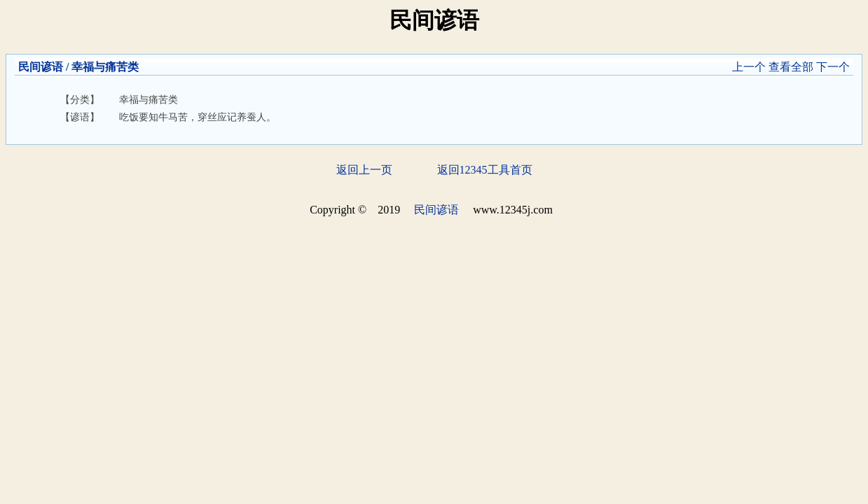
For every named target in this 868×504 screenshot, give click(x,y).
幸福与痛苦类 (105, 67)
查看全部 (791, 67)
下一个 (833, 67)
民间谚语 (41, 67)
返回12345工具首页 (485, 170)
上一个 (749, 67)
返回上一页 (364, 170)
